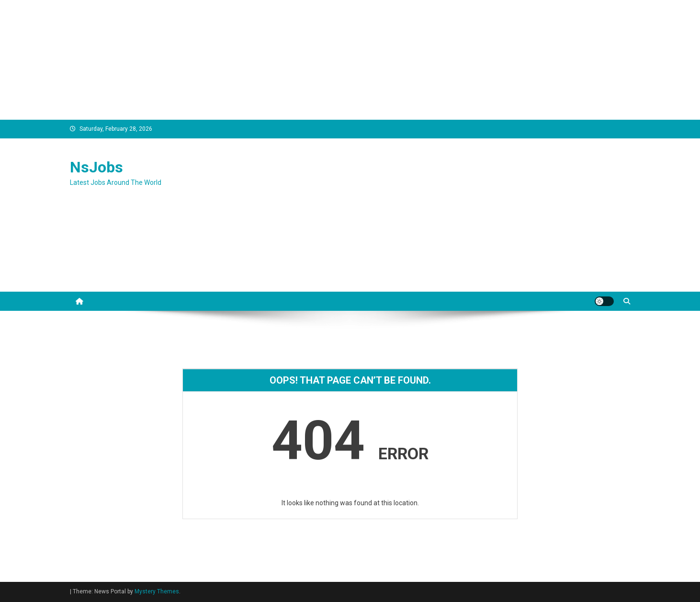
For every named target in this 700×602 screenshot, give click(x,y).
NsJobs (96, 167)
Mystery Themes (157, 591)
